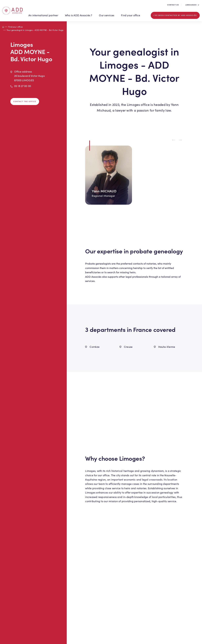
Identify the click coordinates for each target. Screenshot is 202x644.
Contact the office (25, 101)
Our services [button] (107, 15)
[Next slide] (180, 140)
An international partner (43, 15)
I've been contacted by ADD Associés (175, 15)
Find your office (131, 15)
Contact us (173, 5)
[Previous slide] (174, 140)
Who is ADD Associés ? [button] (79, 15)
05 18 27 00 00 (23, 86)
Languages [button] (192, 5)
